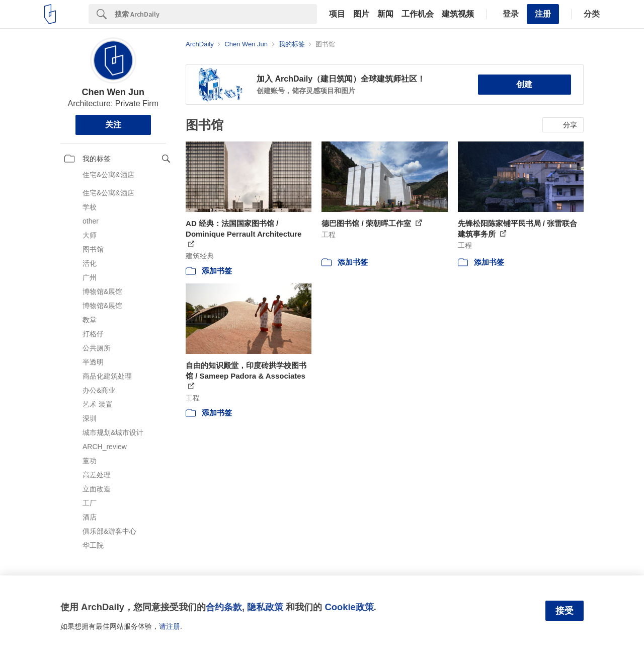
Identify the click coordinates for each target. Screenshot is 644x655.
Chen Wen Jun (113, 92)
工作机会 (418, 14)
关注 (113, 125)
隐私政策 (265, 607)
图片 (361, 14)
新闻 (385, 14)
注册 (543, 14)
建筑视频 (458, 14)
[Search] (216, 14)
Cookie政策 (349, 607)
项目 (337, 14)
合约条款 (224, 607)
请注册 (170, 626)
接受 (565, 611)
